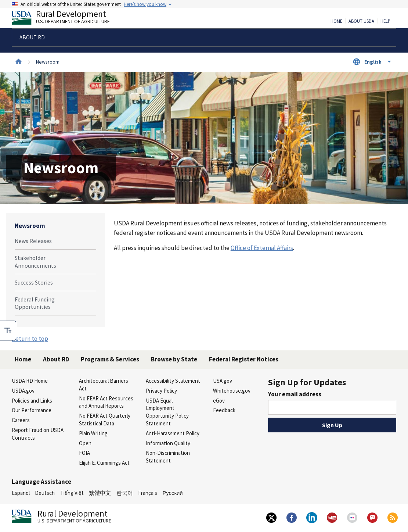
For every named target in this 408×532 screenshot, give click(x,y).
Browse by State (174, 359)
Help (385, 21)
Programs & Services (110, 359)
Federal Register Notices (244, 359)
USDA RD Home (30, 381)
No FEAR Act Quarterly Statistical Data (105, 419)
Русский (172, 493)
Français (148, 493)
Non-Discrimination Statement (168, 457)
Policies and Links (32, 401)
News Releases (33, 241)
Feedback (224, 410)
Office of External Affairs (262, 248)
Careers (21, 420)
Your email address (295, 394)
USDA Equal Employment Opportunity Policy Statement (167, 412)
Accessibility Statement (173, 381)
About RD (56, 359)
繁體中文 (100, 493)
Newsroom (30, 226)
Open (85, 443)
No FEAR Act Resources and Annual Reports (106, 402)
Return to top (30, 339)
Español (21, 493)
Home (336, 21)
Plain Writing (93, 433)
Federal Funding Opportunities (35, 303)
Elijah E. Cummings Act (104, 463)
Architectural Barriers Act (104, 385)
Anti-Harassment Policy (173, 433)
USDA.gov (23, 391)
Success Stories (34, 282)
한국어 (125, 493)
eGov (219, 401)
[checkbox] (8, 331)
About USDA (361, 21)
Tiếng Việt (72, 493)
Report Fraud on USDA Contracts (38, 434)
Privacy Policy (161, 391)
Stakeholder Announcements (35, 262)
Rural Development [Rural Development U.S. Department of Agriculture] (67, 19)
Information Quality (168, 443)
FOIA (84, 453)
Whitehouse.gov (232, 391)
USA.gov (223, 381)
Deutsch (45, 493)
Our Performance (32, 410)
